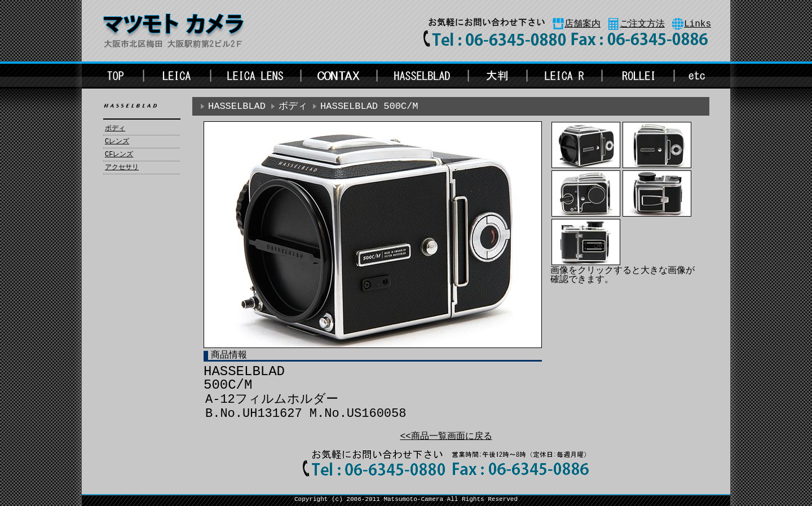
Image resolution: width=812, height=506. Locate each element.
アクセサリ (122, 168)
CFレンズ (119, 155)
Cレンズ (117, 142)
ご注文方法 (642, 24)
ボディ (115, 129)
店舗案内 (582, 24)
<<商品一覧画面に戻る (446, 437)
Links (698, 24)
